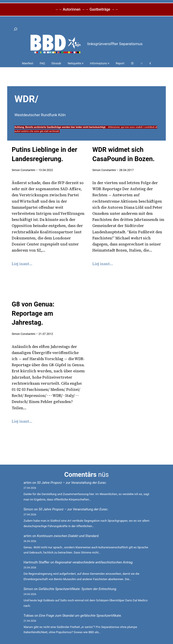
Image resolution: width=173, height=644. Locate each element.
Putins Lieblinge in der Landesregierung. (44, 154)
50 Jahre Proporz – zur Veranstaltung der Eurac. (72, 483)
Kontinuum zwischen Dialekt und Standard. (68, 536)
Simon (28, 509)
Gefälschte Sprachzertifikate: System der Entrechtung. (78, 589)
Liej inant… (22, 264)
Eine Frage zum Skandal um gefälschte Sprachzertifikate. (80, 616)
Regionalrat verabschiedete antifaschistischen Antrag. (94, 562)
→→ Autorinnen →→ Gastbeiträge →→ (86, 9)
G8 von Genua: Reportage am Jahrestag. (33, 313)
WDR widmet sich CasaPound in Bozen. (123, 154)
